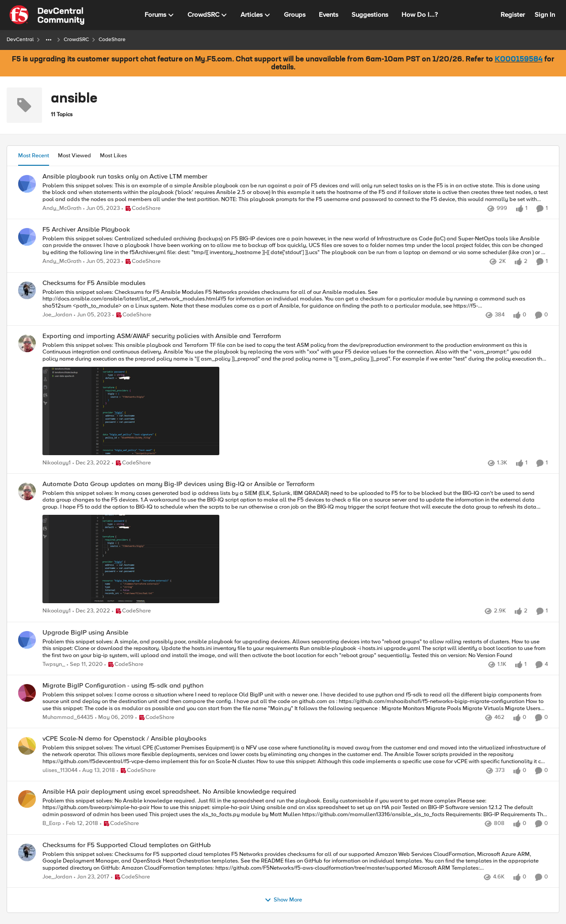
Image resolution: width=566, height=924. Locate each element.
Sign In (545, 15)
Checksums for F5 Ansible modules (94, 283)
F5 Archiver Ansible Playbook (86, 230)
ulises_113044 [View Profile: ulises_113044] (60, 771)
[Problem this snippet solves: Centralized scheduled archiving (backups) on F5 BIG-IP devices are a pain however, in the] (295, 246)
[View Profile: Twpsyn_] (27, 640)
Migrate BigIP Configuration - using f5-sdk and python (123, 686)
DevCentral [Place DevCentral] (20, 40)
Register (513, 15)
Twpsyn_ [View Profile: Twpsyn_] (54, 664)
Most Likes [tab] (113, 156)
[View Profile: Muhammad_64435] (27, 693)
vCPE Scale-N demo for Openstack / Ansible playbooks (124, 739)
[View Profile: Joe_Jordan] (27, 290)
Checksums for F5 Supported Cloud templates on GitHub (127, 845)
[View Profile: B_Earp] (27, 799)
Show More (283, 900)
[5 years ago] (85, 665)
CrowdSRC (76, 40)
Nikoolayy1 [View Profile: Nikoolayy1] (57, 463)
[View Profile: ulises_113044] (27, 746)
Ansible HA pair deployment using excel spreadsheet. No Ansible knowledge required (169, 792)
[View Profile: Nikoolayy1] (27, 343)
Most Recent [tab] (34, 156)
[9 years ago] (92, 877)
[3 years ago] (101, 209)
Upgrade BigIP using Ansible (85, 633)
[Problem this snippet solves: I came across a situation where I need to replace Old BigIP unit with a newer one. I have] (295, 702)
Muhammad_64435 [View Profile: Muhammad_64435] (68, 717)
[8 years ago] (80, 824)
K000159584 (519, 60)
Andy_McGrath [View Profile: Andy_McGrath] (62, 209)
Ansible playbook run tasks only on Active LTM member (125, 177)
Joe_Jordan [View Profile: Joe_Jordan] (57, 315)
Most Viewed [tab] (75, 156)
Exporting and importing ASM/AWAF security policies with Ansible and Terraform (162, 336)
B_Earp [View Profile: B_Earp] (52, 824)
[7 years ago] (114, 718)
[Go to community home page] (47, 15)
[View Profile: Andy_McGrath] (27, 184)
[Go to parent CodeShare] (141, 209)
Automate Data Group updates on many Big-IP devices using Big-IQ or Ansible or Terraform (178, 484)
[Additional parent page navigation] (49, 40)
